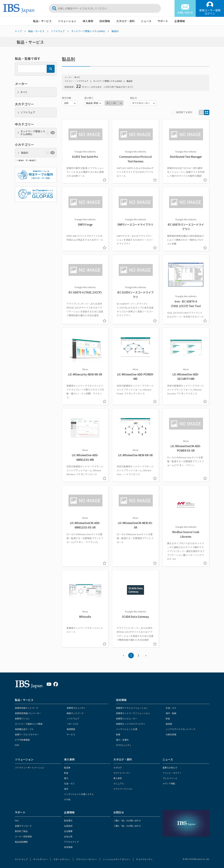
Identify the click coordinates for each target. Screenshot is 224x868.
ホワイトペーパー (122, 773)
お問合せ (119, 812)
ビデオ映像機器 (22, 740)
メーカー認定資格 (23, 836)
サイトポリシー (40, 859)
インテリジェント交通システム (79, 794)
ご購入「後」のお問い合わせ (127, 826)
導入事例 (88, 21)
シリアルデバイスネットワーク (181, 729)
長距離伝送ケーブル (24, 729)
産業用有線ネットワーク (27, 708)
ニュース (146, 21)
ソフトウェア (58, 31)
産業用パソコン (22, 718)
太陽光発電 (171, 734)
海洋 (66, 789)
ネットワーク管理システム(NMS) (88, 31)
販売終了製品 (21, 831)
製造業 (169, 724)
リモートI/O (72, 724)
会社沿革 (68, 836)
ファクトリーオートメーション (30, 767)
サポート (163, 21)
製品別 (115, 31)
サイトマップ (21, 859)
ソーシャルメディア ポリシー (117, 859)
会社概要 (68, 831)
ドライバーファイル (123, 789)
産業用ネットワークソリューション (133, 713)
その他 (67, 799)
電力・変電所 (122, 740)
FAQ (17, 820)
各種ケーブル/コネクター (27, 734)
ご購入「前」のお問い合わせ (127, 820)
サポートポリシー (62, 859)
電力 (66, 778)
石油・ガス (171, 708)
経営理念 (68, 820)
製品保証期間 (21, 842)
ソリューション (67, 21)
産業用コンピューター (127, 718)
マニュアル (119, 783)
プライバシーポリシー (86, 859)
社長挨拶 (68, 826)
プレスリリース (170, 778)
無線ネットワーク (75, 713)
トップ (18, 31)
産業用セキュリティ (76, 708)
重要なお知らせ (170, 767)
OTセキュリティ (124, 745)
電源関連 (71, 729)
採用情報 (68, 847)
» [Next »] (146, 655)
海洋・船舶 (171, 713)
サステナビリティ (144, 859)
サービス (71, 734)
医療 (118, 734)
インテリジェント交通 (127, 729)
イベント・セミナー (172, 773)
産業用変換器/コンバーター (28, 713)
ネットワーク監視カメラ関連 (29, 724)
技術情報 (105, 21)
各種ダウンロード (23, 826)
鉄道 (168, 718)
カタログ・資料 (125, 21)
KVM (17, 745)
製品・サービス (42, 21)
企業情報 (180, 21)
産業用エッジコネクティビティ (131, 724)
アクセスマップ (71, 842)
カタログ (118, 767)
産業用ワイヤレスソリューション (132, 708)
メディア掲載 (169, 783)
